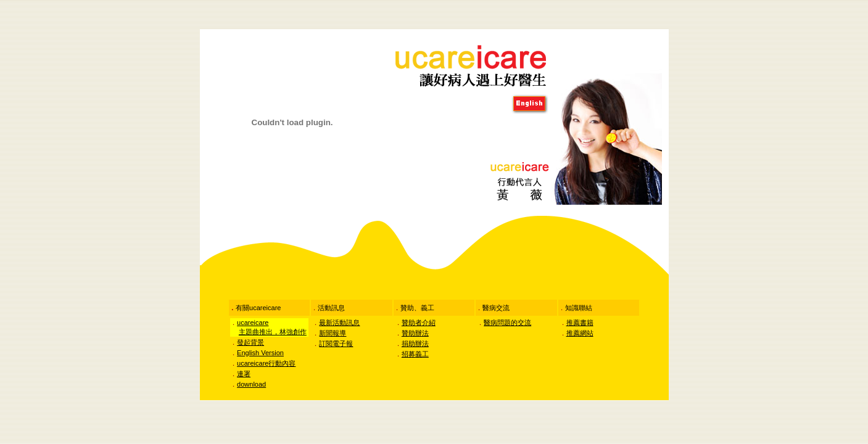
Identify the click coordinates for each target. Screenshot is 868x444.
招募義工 (415, 354)
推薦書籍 (580, 323)
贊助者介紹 (419, 323)
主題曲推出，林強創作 (273, 332)
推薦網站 (580, 333)
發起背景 (250, 342)
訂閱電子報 (336, 343)
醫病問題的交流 (507, 323)
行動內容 (266, 363)
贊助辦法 (415, 333)
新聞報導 (333, 333)
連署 (244, 374)
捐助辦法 (415, 343)
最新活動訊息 (339, 323)
